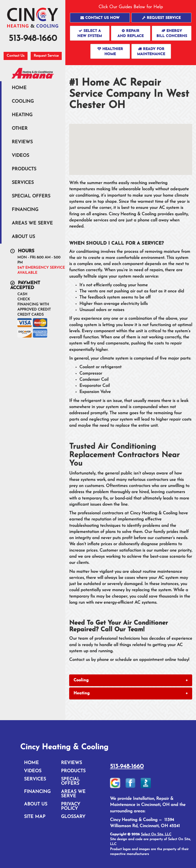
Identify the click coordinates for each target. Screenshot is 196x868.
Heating (22, 115)
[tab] (131, 680)
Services (23, 183)
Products (24, 169)
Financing (25, 210)
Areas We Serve (32, 223)
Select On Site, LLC (156, 834)
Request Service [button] (46, 56)
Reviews (22, 142)
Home (19, 88)
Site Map (35, 817)
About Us (23, 237)
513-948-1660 (127, 767)
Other (20, 129)
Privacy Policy (71, 806)
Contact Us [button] (16, 56)
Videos (20, 156)
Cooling (23, 102)
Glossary (73, 817)
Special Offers (31, 196)
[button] (100, 18)
